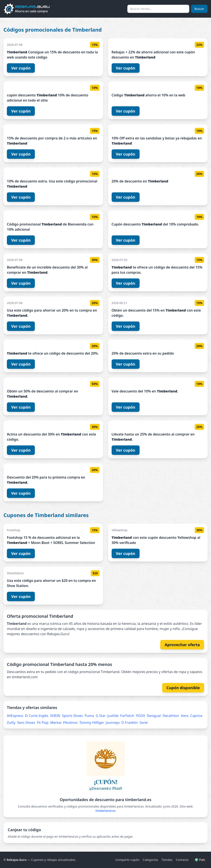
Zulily (11, 723)
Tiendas (167, 860)
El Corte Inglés (37, 716)
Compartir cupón (127, 860)
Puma (89, 716)
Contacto (182, 860)
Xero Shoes (26, 723)
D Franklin (130, 723)
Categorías (150, 860)
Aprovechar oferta (182, 645)
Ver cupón (21, 68)
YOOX (141, 716)
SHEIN (55, 716)
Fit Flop (43, 723)
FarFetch (127, 716)
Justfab (113, 716)
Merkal (56, 723)
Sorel (144, 723)
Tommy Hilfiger (92, 723)
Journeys (113, 723)
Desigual (154, 716)
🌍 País (200, 860)
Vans (185, 716)
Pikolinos (70, 723)
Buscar (199, 9)
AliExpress (15, 716)
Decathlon (171, 716)
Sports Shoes (72, 716)
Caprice (196, 716)
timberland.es (105, 811)
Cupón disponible (183, 688)
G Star (101, 716)
